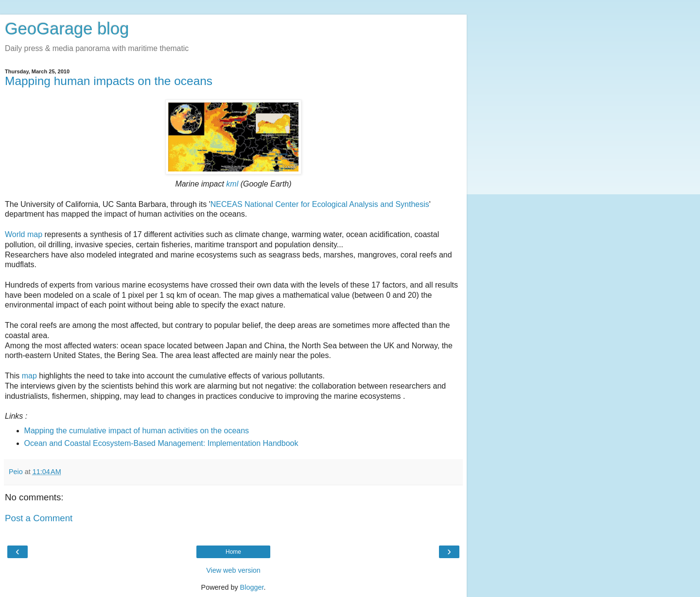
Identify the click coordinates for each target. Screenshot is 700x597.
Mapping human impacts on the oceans (109, 81)
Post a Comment (39, 518)
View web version (233, 570)
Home (233, 552)
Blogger (252, 587)
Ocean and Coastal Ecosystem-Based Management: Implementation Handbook (161, 443)
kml (232, 184)
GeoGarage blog (67, 29)
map (29, 376)
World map (24, 234)
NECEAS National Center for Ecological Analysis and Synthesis (320, 204)
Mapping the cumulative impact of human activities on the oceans (137, 431)
